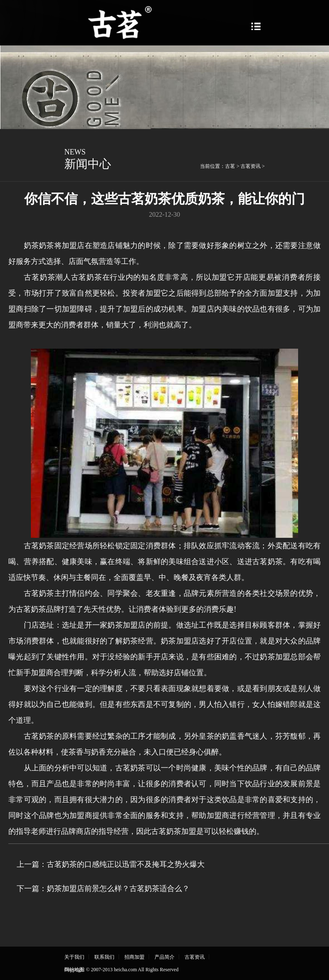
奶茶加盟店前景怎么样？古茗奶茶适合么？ (118, 889)
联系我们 (104, 957)
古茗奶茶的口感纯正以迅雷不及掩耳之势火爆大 (126, 864)
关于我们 (74, 957)
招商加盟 (134, 957)
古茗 (230, 166)
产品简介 (164, 957)
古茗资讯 (251, 166)
